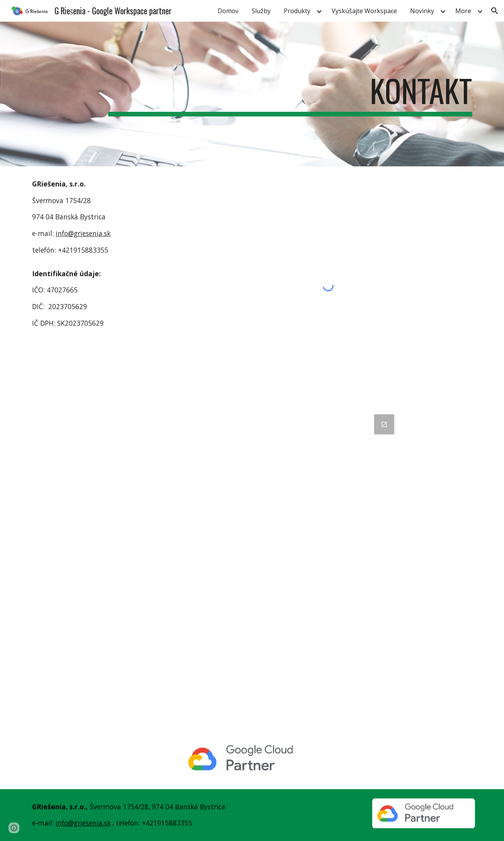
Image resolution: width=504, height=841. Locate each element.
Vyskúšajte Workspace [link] (364, 11)
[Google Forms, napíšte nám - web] (252, 567)
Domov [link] (228, 11)
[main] (290, 94)
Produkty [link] (297, 11)
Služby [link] (261, 11)
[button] (495, 11)
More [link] (463, 11)
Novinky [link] (422, 11)
